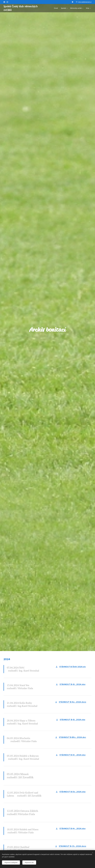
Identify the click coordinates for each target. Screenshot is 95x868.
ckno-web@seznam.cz (85, 2)
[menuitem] (56, 8)
